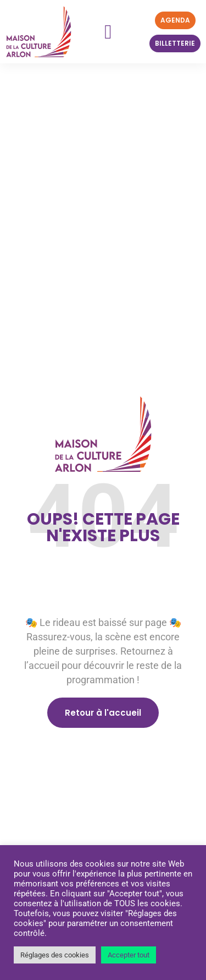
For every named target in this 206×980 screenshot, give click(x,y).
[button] (108, 32)
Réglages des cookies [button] (55, 955)
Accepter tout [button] (129, 955)
